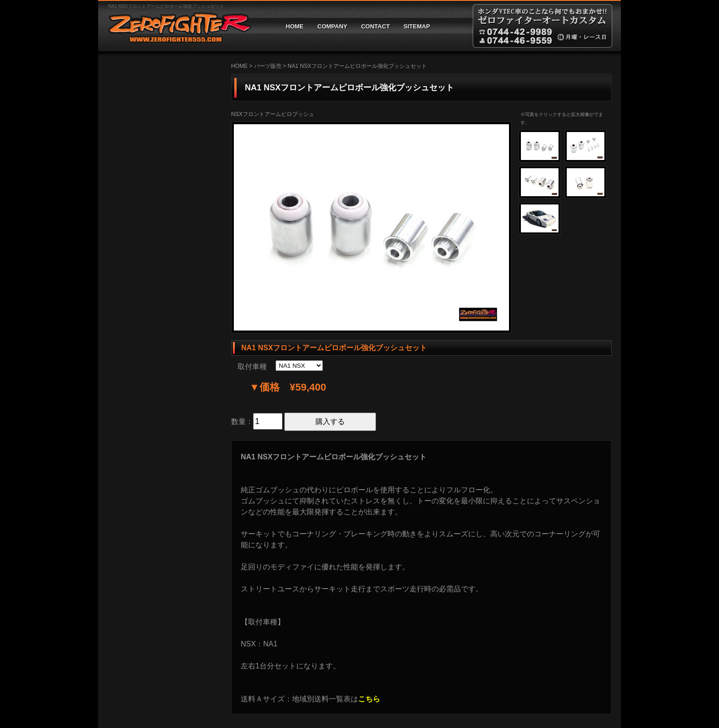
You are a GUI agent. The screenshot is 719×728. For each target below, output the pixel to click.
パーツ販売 (268, 66)
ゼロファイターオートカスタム (176, 26)
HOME (295, 26)
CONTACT (375, 26)
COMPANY (332, 26)
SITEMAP (417, 26)
